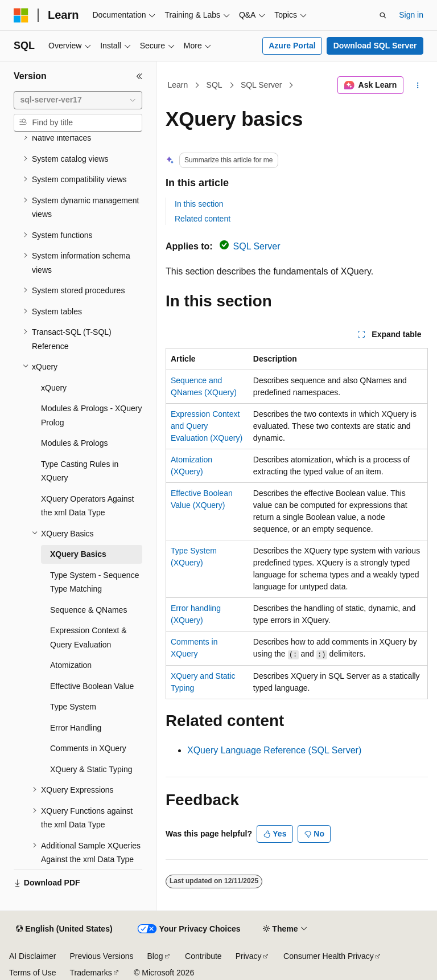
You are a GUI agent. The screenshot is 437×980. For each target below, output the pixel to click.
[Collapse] (139, 76)
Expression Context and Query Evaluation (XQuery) (207, 426)
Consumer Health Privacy (329, 956)
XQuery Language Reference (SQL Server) (274, 750)
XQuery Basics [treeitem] (78, 554)
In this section (199, 204)
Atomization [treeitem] (71, 665)
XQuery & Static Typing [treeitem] (91, 769)
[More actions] (418, 85)
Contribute (203, 956)
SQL (215, 85)
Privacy (249, 956)
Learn (178, 85)
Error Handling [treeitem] (76, 728)
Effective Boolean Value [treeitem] (92, 686)
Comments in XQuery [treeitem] (88, 748)
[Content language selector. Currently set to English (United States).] (64, 929)
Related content (203, 219)
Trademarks (90, 973)
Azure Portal (292, 46)
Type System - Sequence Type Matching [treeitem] (94, 582)
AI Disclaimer (32, 956)
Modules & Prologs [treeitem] (75, 443)
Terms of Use (32, 973)
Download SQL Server (375, 46)
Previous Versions (101, 956)
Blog (155, 956)
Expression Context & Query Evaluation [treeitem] (88, 637)
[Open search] (383, 15)
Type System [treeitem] (73, 707)
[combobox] (78, 100)
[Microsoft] (21, 15)
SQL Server (261, 85)
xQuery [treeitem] (54, 388)
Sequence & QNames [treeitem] (88, 610)
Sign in (411, 15)
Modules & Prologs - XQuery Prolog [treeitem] (91, 415)
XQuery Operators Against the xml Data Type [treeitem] (87, 506)
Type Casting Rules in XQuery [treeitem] (80, 471)
